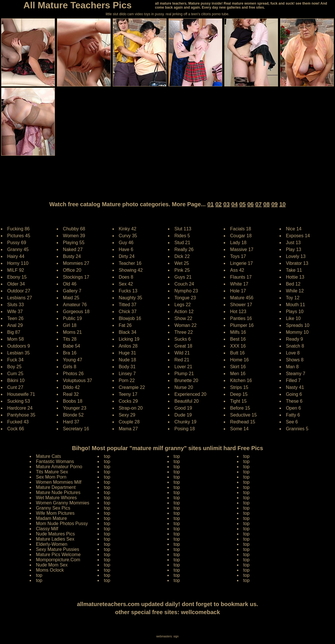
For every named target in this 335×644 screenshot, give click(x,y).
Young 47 (73, 360)
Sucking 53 (19, 401)
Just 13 (293, 243)
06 (250, 204)
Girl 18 (70, 325)
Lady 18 (238, 243)
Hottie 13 (295, 277)
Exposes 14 (298, 236)
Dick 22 (182, 256)
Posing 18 (184, 429)
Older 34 (16, 284)
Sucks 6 (182, 339)
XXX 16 (238, 346)
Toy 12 (293, 298)
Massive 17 (242, 249)
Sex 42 (126, 284)
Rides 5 (182, 236)
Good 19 (183, 408)
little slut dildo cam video (124, 14)
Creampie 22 (132, 387)
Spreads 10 (298, 325)
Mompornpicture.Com (58, 560)
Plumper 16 (242, 325)
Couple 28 (129, 422)
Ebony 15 (17, 277)
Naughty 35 (131, 298)
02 (219, 204)
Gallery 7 (72, 291)
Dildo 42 (71, 387)
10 (282, 204)
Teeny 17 (128, 394)
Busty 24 (72, 256)
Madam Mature (51, 518)
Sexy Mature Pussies (58, 549)
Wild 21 (182, 353)
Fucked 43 (18, 422)
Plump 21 (184, 374)
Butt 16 (237, 353)
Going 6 (294, 394)
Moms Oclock (50, 570)
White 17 (239, 284)
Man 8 (292, 367)
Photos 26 (73, 374)
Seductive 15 (243, 415)
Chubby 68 (74, 229)
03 (227, 204)
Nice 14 (294, 229)
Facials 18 (241, 229)
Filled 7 (293, 380)
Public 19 (72, 318)
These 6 (294, 401)
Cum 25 (15, 374)
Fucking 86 (18, 229)
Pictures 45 (19, 236)
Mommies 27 (76, 263)
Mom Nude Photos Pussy (62, 524)
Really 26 (184, 249)
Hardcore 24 (20, 408)
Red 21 (182, 360)
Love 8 (293, 353)
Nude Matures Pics (55, 534)
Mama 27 (128, 429)
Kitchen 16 (241, 380)
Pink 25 (182, 270)
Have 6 (126, 249)
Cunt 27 (15, 387)
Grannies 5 (297, 429)
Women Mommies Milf (59, 482)
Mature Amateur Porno (59, 467)
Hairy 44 (16, 256)
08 (267, 204)
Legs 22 (182, 305)
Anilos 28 (128, 346)
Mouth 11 (295, 305)
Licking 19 (129, 339)
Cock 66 (16, 429)
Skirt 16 (238, 367)
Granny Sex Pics (53, 508)
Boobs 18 (73, 401)
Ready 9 (294, 339)
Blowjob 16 (130, 318)
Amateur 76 (75, 305)
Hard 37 (71, 422)
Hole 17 (238, 291)
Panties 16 (241, 318)
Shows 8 (295, 360)
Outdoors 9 (19, 346)
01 (210, 204)
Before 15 (240, 408)
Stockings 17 (76, 277)
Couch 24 (184, 284)
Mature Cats (48, 456)
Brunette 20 (186, 380)
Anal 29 (15, 325)
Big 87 (14, 332)
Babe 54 (72, 346)
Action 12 (184, 312)
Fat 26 (125, 325)
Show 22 (183, 318)
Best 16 (238, 339)
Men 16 (238, 374)
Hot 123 (238, 312)
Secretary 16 (76, 429)
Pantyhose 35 (21, 415)
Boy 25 (14, 367)
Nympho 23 (186, 291)
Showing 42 (131, 270)
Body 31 (127, 367)
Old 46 (70, 284)
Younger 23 (75, 408)
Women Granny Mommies (63, 503)
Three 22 (183, 332)
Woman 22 (185, 325)
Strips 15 (239, 387)
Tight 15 (238, 401)
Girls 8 (70, 367)
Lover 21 (183, 367)
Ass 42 (237, 270)
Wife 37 (15, 312)
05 (242, 204)
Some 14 (239, 429)
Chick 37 (128, 312)
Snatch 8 (295, 346)
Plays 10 (295, 312)
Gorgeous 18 (76, 312)
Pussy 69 (17, 243)
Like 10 (293, 318)
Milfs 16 (238, 332)
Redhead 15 (243, 422)
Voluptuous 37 (77, 380)
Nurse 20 (184, 387)
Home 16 (239, 360)
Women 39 (74, 236)
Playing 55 (74, 243)
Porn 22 (127, 380)
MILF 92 (16, 270)
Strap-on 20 (131, 408)
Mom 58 (16, 339)
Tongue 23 (185, 298)
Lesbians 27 (20, 298)
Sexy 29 (127, 415)
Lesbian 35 (18, 353)
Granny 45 (18, 249)
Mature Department (56, 487)
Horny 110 (18, 263)
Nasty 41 (295, 387)
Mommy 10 (297, 332)
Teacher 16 (130, 263)
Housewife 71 (21, 394)
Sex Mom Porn (51, 477)
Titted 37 (128, 305)
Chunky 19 (185, 422)
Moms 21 (72, 332)
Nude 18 (128, 360)
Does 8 (126, 277)
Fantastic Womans (55, 461)
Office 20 (72, 270)
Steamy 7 (296, 374)
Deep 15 (239, 394)
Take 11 (294, 270)
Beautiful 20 (186, 401)
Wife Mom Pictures (55, 513)
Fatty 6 (293, 415)
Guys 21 (183, 277)
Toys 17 (238, 256)
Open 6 (293, 408)
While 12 (295, 291)
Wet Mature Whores (56, 498)
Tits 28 (70, 339)
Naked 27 (73, 249)
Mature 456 (242, 298)
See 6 (292, 422)
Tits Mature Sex (52, 472)
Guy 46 (126, 243)
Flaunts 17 (241, 277)
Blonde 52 (73, 415)
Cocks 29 (128, 401)
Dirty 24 (127, 256)
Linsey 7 (127, 374)
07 (259, 204)
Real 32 (71, 394)
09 (274, 204)
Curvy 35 (128, 236)
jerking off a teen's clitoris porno (196, 14)
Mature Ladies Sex (55, 539)
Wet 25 (181, 263)
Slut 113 (183, 229)
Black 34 (128, 332)
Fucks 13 (128, 291)
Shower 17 (241, 305)
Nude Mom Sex (52, 565)
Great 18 (183, 346)
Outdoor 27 (19, 291)
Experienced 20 (190, 394)
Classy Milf (47, 529)
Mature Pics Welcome (58, 555)
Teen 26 (15, 318)
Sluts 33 (16, 305)
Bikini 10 (16, 380)
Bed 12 (293, 284)
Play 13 (293, 249)
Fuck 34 (15, 360)
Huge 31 (128, 353)
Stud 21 (182, 243)
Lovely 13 (296, 256)
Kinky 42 (128, 229)
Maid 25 (71, 298)
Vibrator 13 (297, 263)
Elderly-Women (52, 544)
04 (234, 204)
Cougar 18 (241, 236)
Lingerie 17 (241, 263)
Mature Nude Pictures (58, 492)
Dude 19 (183, 415)
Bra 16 (70, 353)
